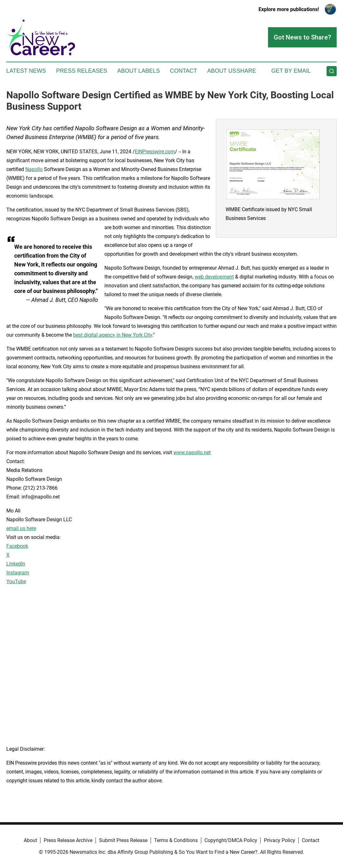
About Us (222, 71)
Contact (184, 71)
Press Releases (81, 71)
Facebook (17, 546)
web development (214, 277)
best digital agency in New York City (113, 335)
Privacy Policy (280, 840)
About (30, 840)
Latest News (26, 71)
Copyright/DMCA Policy (231, 840)
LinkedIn (16, 564)
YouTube (16, 581)
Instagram (18, 573)
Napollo (34, 169)
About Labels (138, 71)
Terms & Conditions (176, 840)
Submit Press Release (123, 840)
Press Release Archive (68, 840)
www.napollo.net (192, 452)
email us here (21, 528)
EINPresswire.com (155, 152)
